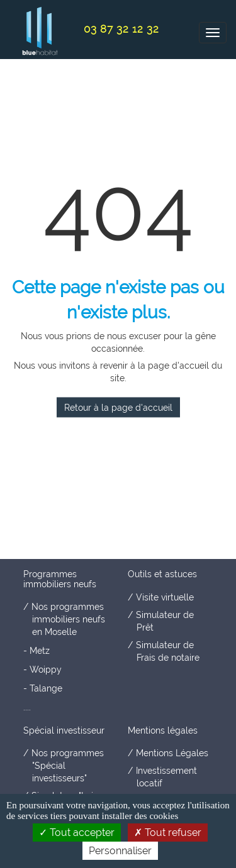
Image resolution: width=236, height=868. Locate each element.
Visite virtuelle (165, 597)
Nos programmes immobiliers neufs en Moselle (68, 619)
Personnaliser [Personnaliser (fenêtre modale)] (120, 851)
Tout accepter (77, 833)
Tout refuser (168, 833)
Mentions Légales (172, 753)
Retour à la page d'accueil (118, 408)
